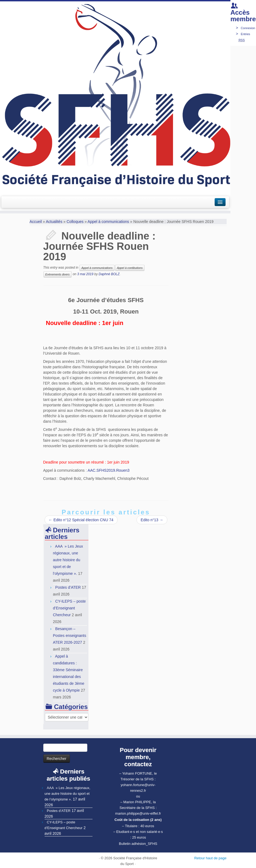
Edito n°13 (152, 520)
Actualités (54, 222)
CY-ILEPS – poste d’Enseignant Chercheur (70, 608)
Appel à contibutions (130, 268)
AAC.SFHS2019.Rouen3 (109, 470)
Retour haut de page (210, 858)
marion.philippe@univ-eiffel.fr (138, 813)
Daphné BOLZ (109, 274)
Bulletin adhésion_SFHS (138, 844)
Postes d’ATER (68, 587)
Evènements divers (58, 274)
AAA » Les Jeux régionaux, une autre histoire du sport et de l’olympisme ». (68, 560)
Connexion (248, 28)
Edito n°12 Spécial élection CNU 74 (81, 520)
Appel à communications (108, 222)
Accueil (36, 222)
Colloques (75, 222)
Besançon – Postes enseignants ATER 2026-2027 (70, 636)
